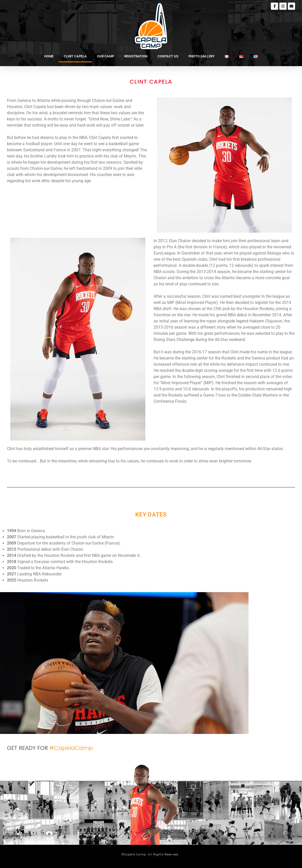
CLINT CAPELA (75, 56)
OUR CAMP (105, 56)
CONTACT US (168, 56)
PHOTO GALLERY (202, 56)
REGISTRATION (136, 56)
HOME (49, 56)
